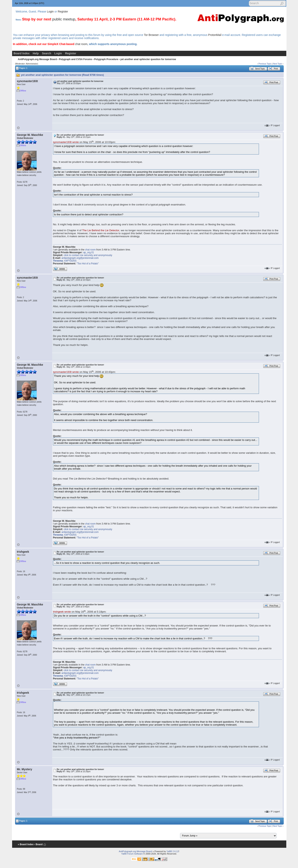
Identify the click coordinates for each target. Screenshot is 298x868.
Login (50, 12)
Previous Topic (265, 64)
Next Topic (277, 64)
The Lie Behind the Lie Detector (101, 230)
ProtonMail (215, 35)
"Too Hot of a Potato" (88, 264)
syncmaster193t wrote (66, 142)
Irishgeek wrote (62, 612)
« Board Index (26, 844)
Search (46, 53)
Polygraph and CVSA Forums (75, 59)
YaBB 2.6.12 (173, 851)
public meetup (64, 19)
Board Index (22, 53)
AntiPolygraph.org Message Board (37, 59)
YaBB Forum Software (132, 854)
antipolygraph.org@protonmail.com (80, 258)
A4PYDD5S (70, 261)
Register (63, 12)
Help (36, 53)
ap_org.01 (89, 252)
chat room (81, 44)
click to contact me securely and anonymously (88, 255)
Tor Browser (151, 35)
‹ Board (38, 844)
